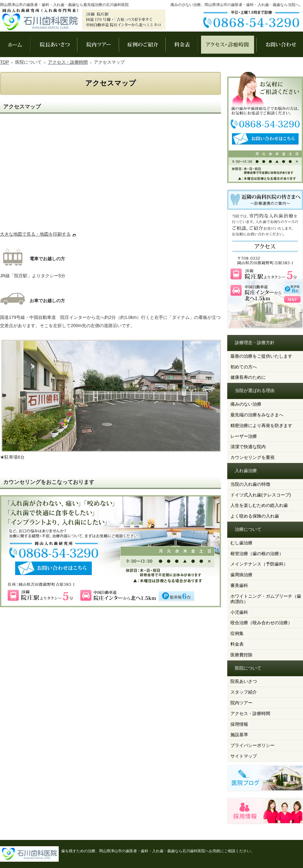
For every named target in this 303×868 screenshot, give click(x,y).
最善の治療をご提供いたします (261, 356)
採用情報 (239, 724)
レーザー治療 (244, 436)
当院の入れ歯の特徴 (250, 484)
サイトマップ (244, 756)
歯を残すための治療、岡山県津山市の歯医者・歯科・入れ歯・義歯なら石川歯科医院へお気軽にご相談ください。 (158, 851)
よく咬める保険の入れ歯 (255, 516)
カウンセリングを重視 (252, 457)
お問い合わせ (280, 44)
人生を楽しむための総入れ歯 (259, 505)
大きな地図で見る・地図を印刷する (35, 234)
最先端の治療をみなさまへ (257, 415)
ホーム (15, 44)
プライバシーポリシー (252, 745)
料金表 (237, 644)
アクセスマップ (110, 175)
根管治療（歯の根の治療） (257, 554)
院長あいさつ (244, 681)
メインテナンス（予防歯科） (259, 564)
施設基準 (239, 735)
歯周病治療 (241, 575)
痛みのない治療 (246, 404)
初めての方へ (244, 367)
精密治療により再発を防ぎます (261, 425)
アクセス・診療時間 (250, 713)
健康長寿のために (248, 377)
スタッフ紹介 (244, 692)
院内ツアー (241, 703)
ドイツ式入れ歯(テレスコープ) (261, 495)
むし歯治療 (241, 543)
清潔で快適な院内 (248, 447)
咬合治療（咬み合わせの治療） (261, 623)
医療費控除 (241, 655)
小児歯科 (239, 612)
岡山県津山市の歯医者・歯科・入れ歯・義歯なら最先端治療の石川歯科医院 (64, 5)
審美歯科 (239, 585)
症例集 (237, 633)
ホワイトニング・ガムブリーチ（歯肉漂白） (266, 599)
